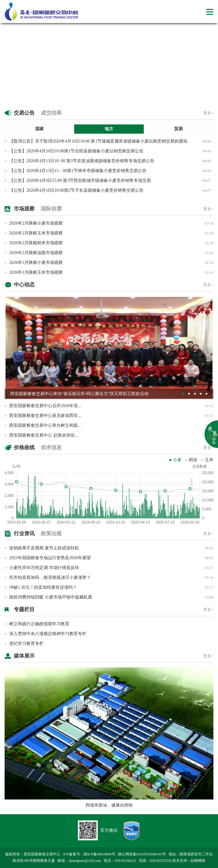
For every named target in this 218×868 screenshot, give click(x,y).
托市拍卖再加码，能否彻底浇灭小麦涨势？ (50, 577)
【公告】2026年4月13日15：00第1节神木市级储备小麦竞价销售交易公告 (78, 171)
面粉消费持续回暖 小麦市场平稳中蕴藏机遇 (51, 597)
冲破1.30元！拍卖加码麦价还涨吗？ (43, 587)
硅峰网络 (198, 861)
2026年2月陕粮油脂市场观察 (36, 253)
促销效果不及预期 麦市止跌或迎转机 (44, 548)
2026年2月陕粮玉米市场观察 (36, 233)
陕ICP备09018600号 (99, 854)
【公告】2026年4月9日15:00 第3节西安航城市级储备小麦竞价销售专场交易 (80, 181)
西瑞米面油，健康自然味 (109, 805)
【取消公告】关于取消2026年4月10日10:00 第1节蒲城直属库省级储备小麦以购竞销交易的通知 (98, 141)
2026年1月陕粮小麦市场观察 (36, 263)
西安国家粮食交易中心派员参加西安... (45, 416)
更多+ (208, 113)
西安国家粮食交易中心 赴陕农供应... (44, 435)
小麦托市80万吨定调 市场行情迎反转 (44, 568)
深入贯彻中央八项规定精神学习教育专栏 (48, 634)
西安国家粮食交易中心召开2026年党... (45, 406)
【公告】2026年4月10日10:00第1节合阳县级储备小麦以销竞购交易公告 (76, 151)
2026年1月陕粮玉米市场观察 (36, 272)
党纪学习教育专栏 (26, 644)
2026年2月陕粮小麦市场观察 (36, 223)
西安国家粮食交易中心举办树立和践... (45, 425)
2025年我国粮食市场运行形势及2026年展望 (50, 558)
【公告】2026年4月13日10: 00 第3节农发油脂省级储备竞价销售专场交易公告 (82, 161)
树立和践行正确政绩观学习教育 (39, 624)
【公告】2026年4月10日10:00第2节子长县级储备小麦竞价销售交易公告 (76, 190)
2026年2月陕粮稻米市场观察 (36, 243)
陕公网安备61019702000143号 (142, 854)
